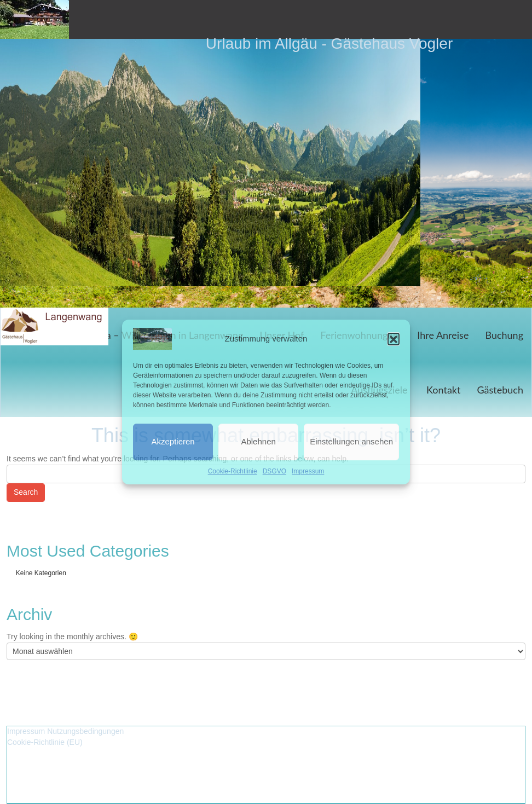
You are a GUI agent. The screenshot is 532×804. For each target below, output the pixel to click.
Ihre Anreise (443, 335)
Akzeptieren (173, 441)
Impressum (308, 471)
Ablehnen (258, 441)
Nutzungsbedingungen (85, 731)
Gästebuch (500, 390)
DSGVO (274, 471)
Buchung (504, 335)
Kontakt (443, 390)
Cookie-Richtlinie (233, 471)
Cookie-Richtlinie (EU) (45, 742)
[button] (394, 339)
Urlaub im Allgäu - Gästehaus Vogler (329, 44)
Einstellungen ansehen (351, 441)
